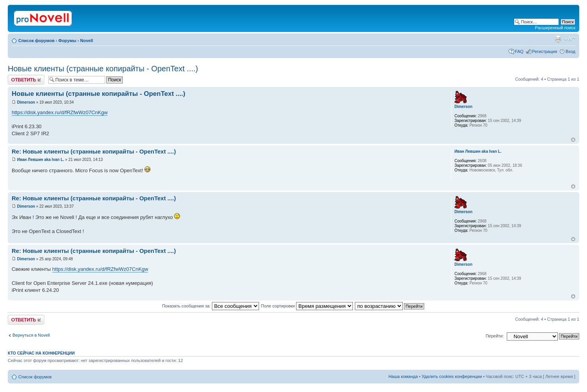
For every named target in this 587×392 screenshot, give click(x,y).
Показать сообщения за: (211, 306)
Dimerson (26, 102)
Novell (87, 41)
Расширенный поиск (555, 28)
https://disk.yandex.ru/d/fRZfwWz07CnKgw (60, 112)
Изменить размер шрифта (570, 39)
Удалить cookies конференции (452, 376)
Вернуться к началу (573, 140)
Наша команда (403, 376)
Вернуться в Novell (31, 335)
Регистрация (545, 51)
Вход (570, 51)
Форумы (67, 41)
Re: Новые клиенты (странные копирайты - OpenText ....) (94, 151)
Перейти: (495, 336)
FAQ (519, 51)
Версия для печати (558, 39)
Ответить (26, 80)
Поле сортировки (307, 306)
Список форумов (36, 41)
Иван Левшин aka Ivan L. (41, 160)
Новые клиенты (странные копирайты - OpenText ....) (103, 69)
